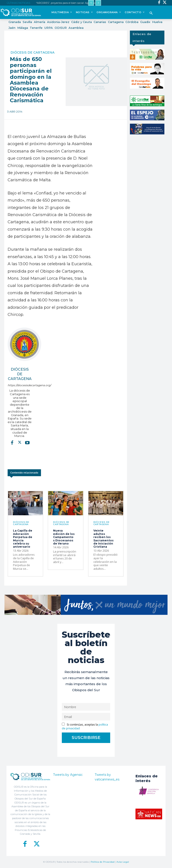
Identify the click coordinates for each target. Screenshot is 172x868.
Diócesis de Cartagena (32, 52)
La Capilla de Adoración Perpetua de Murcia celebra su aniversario (23, 539)
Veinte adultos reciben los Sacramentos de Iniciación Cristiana (103, 539)
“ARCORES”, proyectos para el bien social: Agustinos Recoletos (72, 3)
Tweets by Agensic (68, 775)
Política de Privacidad (103, 862)
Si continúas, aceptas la (85, 726)
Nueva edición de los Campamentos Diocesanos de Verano (64, 537)
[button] (151, 14)
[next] (98, 3)
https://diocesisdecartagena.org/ (20, 385)
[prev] (91, 3)
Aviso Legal (123, 862)
